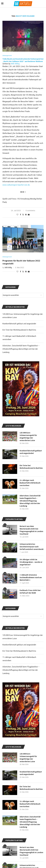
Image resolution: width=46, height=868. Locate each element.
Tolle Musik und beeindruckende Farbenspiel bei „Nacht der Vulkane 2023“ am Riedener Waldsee (23, 60)
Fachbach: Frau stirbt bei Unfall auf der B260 (30, 592)
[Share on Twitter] (23, 215)
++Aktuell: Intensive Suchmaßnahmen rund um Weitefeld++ (31, 577)
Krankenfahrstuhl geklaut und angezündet (19, 645)
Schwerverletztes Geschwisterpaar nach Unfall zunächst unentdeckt (32, 547)
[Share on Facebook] (20, 215)
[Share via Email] (29, 215)
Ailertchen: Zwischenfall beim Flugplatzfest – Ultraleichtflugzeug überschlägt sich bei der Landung (21, 670)
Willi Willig (15, 64)
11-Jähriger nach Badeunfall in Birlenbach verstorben (30, 804)
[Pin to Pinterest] (26, 215)
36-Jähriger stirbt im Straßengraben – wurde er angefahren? (31, 562)
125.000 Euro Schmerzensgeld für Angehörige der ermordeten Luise (28, 758)
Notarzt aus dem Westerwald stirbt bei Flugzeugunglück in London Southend (31, 851)
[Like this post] (17, 215)
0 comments (30, 211)
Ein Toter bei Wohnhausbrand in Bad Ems (19, 651)
